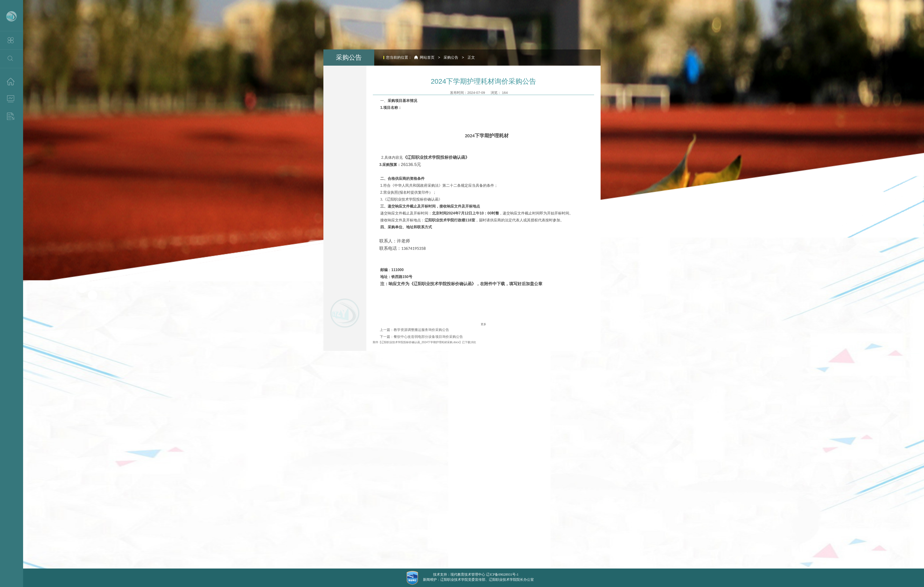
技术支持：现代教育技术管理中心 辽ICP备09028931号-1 (476, 575)
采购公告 (451, 57)
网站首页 (427, 57)
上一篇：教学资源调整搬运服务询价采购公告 (414, 330)
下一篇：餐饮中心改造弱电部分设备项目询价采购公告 (421, 337)
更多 (483, 324)
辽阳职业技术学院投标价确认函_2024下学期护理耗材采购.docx (420, 342)
